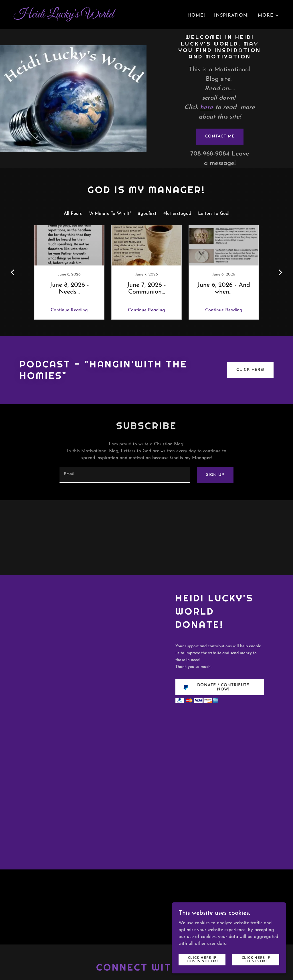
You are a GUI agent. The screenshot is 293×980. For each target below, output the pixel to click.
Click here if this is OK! (256, 959)
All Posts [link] (73, 214)
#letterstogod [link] (177, 214)
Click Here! (250, 370)
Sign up (215, 475)
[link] (78, 16)
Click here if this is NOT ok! (202, 959)
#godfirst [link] (147, 214)
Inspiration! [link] (231, 15)
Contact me (220, 136)
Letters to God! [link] (214, 214)
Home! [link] (196, 15)
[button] (269, 15)
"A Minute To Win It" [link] (110, 214)
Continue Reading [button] (69, 310)
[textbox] (125, 475)
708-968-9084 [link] (210, 154)
